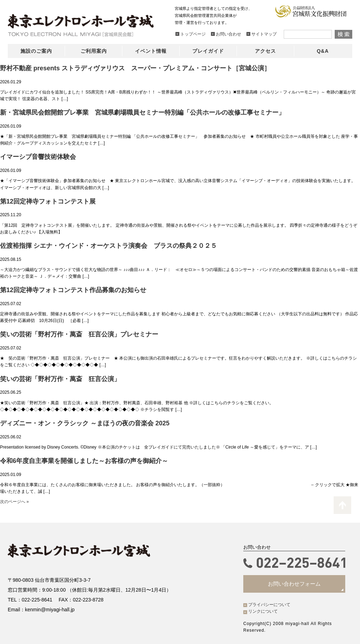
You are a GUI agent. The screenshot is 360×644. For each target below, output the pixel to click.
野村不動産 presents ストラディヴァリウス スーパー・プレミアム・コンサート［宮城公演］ (135, 68)
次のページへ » (14, 502)
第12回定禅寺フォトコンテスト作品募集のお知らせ (73, 290)
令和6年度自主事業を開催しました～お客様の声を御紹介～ (84, 461)
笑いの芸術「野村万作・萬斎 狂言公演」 (60, 379)
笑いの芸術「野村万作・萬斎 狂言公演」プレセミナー (79, 334)
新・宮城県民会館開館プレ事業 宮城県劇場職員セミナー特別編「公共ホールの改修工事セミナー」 (142, 112)
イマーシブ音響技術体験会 (38, 157)
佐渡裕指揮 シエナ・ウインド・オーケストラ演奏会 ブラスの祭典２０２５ (108, 246)
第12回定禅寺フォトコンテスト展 (48, 201)
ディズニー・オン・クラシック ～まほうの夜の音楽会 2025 (85, 423)
